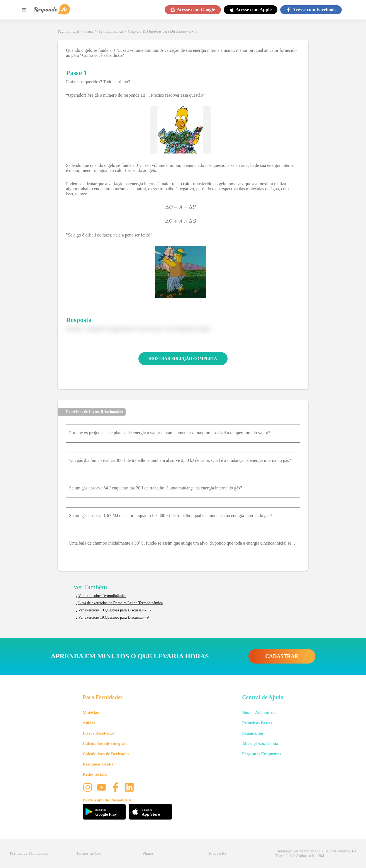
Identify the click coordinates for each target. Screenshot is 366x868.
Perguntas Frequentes (262, 754)
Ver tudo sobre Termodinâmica (102, 596)
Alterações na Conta (260, 743)
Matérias (91, 713)
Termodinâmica (111, 31)
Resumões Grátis (98, 764)
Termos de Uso (89, 853)
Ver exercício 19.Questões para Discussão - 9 (114, 617)
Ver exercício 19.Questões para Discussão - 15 (114, 610)
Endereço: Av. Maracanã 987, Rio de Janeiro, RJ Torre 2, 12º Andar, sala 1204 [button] (316, 853)
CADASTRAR (282, 656)
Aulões (89, 723)
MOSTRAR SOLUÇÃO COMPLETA (183, 359)
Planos (148, 853)
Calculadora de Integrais (105, 743)
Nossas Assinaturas (259, 713)
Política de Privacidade (29, 853)
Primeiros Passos (257, 723)
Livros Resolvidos (99, 733)
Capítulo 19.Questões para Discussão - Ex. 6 (163, 31)
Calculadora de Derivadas (106, 754)
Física (89, 31)
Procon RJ (218, 853)
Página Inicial (68, 31)
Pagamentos (253, 733)
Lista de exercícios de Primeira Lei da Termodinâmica (120, 603)
